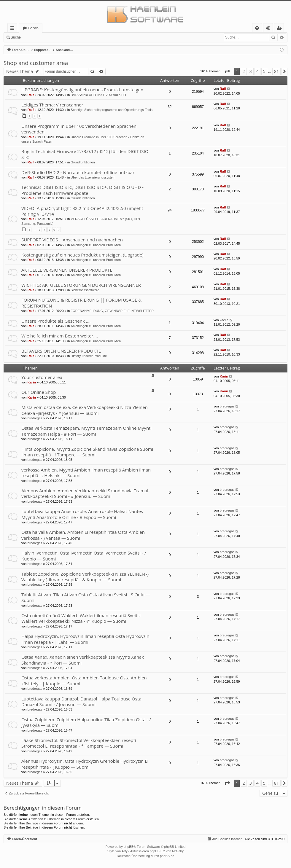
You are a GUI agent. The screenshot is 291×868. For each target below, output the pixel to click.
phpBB (129, 847)
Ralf (31, 95)
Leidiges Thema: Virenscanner (52, 105)
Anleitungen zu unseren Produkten (96, 245)
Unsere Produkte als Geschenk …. (56, 321)
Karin (32, 382)
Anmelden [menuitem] (270, 29)
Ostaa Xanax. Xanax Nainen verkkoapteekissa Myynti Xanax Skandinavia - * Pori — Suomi (83, 660)
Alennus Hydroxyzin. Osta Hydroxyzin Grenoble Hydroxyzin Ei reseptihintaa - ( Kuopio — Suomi (85, 764)
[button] (227, 71)
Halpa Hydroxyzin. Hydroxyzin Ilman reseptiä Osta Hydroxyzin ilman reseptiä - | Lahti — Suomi (85, 639)
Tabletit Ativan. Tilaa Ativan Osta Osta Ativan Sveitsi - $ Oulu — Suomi (86, 597)
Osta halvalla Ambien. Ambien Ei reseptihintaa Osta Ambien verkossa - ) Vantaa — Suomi (83, 535)
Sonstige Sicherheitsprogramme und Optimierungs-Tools (112, 110)
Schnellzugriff (13, 29)
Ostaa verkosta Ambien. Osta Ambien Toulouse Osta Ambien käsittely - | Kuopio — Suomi (84, 680)
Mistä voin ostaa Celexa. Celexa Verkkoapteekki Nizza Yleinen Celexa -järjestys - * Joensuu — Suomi (85, 410)
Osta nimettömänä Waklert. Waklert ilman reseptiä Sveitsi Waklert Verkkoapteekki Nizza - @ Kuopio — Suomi (81, 618)
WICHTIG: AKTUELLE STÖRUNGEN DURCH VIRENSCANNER (81, 285)
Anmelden (37, 37)
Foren (33, 28)
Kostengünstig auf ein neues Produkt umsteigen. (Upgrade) (82, 255)
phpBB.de (167, 856)
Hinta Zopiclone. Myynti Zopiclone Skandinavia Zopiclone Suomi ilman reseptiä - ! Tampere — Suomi (87, 452)
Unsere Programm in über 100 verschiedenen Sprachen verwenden (79, 129)
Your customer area (42, 377)
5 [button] (264, 71)
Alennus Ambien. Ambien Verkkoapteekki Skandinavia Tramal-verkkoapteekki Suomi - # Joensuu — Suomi (86, 493)
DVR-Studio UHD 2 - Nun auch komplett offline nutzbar (78, 172)
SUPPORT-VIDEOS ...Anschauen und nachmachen (72, 240)
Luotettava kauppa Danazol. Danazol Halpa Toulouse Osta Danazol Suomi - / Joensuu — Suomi (81, 701)
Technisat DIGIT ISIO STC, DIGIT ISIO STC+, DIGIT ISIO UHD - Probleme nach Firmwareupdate (82, 190)
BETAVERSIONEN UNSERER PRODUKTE (61, 351)
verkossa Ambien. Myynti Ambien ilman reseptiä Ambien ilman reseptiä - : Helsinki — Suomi (86, 473)
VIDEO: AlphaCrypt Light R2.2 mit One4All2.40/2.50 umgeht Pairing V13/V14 (82, 211)
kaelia (224, 320)
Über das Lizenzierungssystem (93, 177)
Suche (16, 37)
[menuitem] (257, 28)
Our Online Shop (39, 392)
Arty (125, 851)
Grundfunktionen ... (85, 162)
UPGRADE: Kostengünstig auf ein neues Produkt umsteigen (82, 90)
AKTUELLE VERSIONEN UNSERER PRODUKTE (67, 270)
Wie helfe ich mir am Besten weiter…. (60, 336)
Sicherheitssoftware (85, 290)
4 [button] (257, 71)
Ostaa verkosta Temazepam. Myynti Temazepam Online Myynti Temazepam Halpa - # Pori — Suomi (86, 431)
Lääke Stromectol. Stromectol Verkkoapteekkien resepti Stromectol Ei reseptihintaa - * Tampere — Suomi (79, 743)
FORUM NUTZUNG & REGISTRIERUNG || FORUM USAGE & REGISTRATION (81, 303)
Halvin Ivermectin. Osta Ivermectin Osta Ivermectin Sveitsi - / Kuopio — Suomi (84, 556)
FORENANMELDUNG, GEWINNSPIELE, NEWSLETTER (112, 311)
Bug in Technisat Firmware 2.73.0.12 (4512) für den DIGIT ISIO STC (85, 154)
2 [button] (244, 71)
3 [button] (251, 71)
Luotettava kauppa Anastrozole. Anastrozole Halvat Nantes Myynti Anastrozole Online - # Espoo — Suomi (82, 514)
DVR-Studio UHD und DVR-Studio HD (98, 95)
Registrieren (64, 37)
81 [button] (276, 71)
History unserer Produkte (89, 356)
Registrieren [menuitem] (280, 29)
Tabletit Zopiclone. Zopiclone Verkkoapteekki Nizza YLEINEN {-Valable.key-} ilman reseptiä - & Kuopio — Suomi (85, 577)
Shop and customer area (36, 63)
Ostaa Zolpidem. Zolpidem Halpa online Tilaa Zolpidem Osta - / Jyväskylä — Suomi (86, 722)
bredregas (35, 418)
